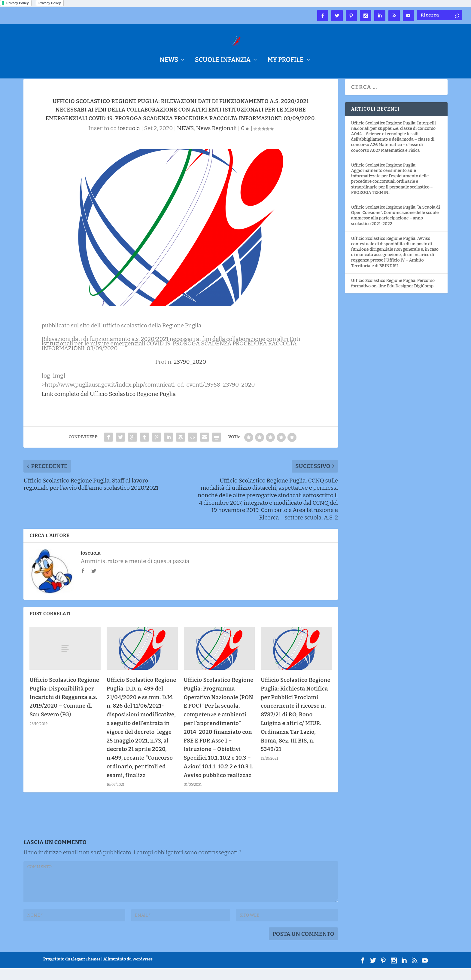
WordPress (143, 971)
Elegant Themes (86, 971)
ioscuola (129, 140)
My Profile (285, 61)
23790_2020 (190, 374)
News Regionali (216, 140)
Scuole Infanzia (223, 61)
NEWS (169, 61)
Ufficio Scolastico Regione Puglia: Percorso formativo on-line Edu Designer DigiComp (393, 295)
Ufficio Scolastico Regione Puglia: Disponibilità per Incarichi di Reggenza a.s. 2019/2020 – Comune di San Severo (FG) (64, 709)
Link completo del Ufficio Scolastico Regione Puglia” (109, 406)
